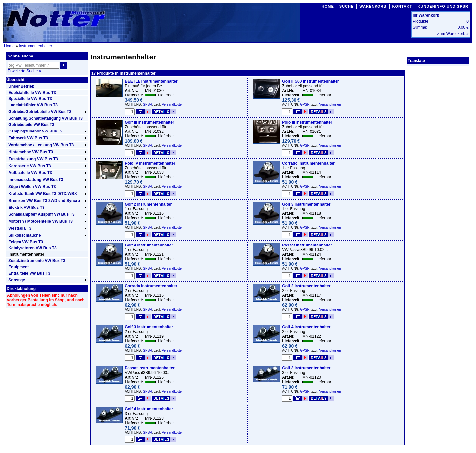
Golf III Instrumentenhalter (149, 122)
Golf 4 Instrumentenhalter (149, 245)
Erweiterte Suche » (24, 71)
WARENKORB (373, 6)
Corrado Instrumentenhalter (308, 163)
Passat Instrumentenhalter (307, 245)
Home (9, 46)
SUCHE (347, 6)
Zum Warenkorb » (453, 34)
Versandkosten (173, 105)
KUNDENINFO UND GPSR (443, 6)
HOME (328, 6)
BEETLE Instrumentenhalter (151, 81)
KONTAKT (402, 6)
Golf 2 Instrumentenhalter (306, 286)
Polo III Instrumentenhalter (307, 122)
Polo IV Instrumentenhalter (150, 163)
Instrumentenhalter (35, 46)
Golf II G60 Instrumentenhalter (310, 81)
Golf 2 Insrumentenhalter (148, 204)
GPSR (147, 105)
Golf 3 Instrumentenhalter (306, 204)
